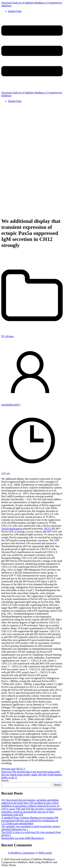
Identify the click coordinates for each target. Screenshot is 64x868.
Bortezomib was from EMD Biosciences (23, 838)
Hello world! (45, 853)
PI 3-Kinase (8, 336)
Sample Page (15, 11)
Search (5, 780)
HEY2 (48, 529)
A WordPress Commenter (21, 853)
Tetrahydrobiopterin (12, 529)
